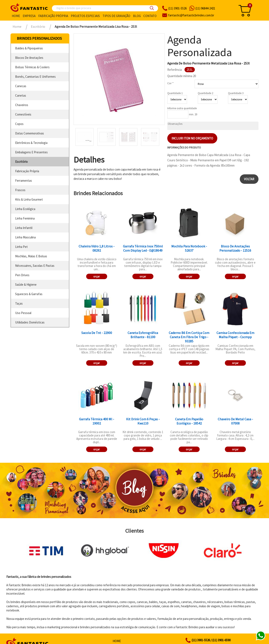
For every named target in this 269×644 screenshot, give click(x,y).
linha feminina (25, 218)
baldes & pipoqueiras (29, 48)
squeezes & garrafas (29, 294)
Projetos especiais (85, 16)
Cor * (170, 83)
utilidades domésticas (30, 322)
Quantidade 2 (205, 93)
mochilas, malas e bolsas (31, 256)
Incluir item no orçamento (192, 138)
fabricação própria (27, 171)
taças (19, 303)
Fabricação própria (53, 16)
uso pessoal (23, 313)
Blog (137, 16)
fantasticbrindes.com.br (191, 15)
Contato (150, 16)
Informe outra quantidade (182, 108)
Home (16, 16)
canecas (21, 86)
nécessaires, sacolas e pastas (35, 266)
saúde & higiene (26, 285)
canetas (21, 95)
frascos (20, 190)
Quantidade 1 (175, 93)
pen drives (22, 275)
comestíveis (23, 114)
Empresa (29, 16)
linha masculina (25, 237)
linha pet (21, 247)
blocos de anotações (29, 58)
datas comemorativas (30, 133)
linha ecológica (25, 209)
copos (19, 124)
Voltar (249, 179)
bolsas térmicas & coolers (32, 67)
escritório (21, 162)
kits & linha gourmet (29, 199)
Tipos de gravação (116, 16)
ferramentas (24, 181)
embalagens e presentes (31, 152)
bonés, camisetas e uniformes (35, 77)
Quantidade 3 (236, 93)
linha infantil (24, 228)
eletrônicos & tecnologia (31, 143)
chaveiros (22, 105)
